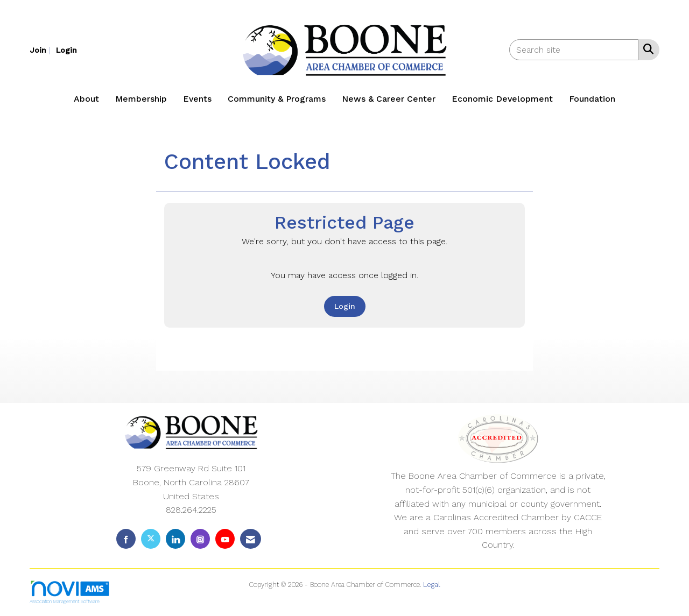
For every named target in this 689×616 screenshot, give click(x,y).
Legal (432, 585)
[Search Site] (646, 49)
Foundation (592, 99)
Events (197, 99)
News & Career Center (389, 99)
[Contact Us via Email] (251, 539)
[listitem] (41, 50)
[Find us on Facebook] (126, 539)
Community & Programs (277, 99)
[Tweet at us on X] (151, 539)
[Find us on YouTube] (225, 539)
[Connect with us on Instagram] (200, 539)
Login (345, 306)
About (86, 99)
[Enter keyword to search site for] (574, 50)
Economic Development (502, 99)
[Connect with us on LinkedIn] (175, 539)
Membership (141, 99)
